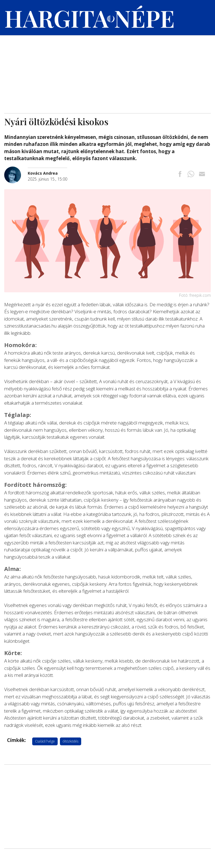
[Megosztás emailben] (202, 175)
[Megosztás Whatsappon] (191, 175)
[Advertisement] (107, 71)
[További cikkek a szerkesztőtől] (16, 169)
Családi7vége (45, 741)
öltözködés (71, 741)
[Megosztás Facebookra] (180, 175)
